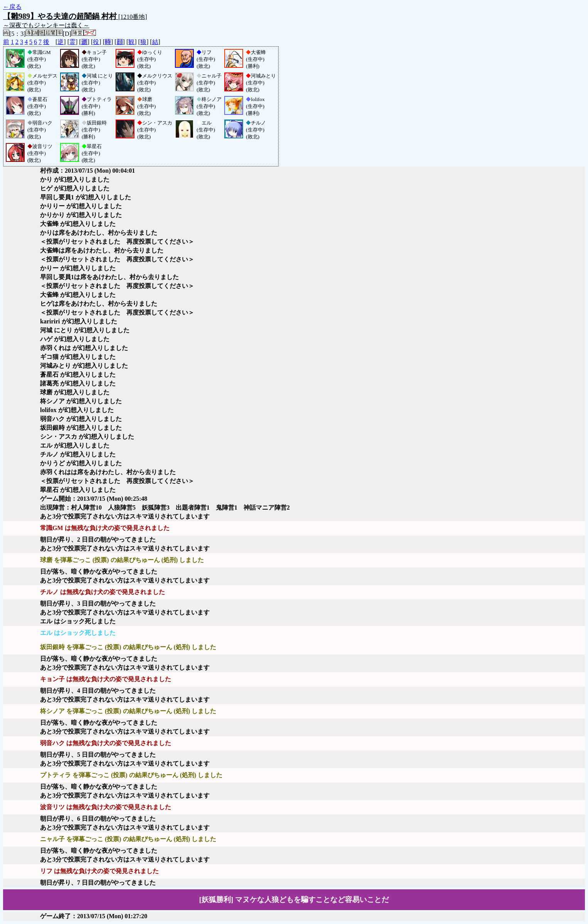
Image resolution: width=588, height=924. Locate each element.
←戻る (12, 7)
